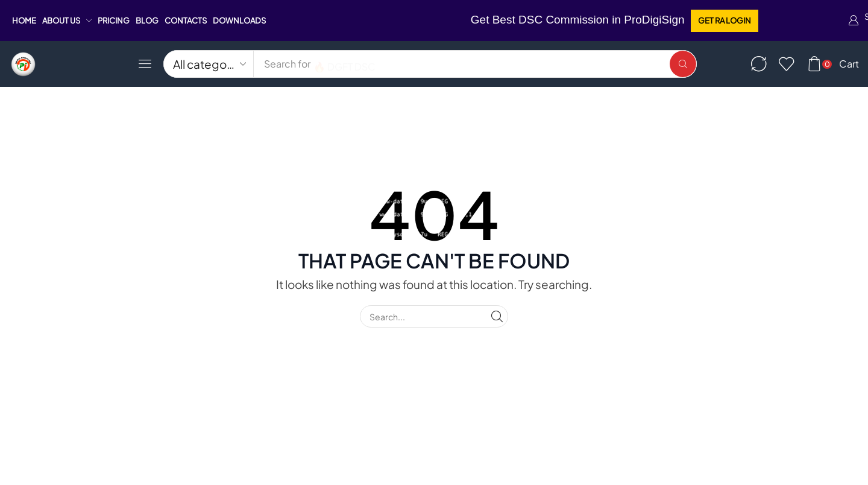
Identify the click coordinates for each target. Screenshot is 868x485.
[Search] (683, 64)
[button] (725, 21)
